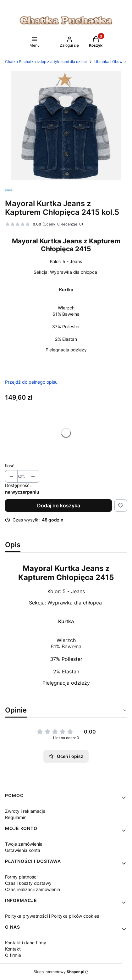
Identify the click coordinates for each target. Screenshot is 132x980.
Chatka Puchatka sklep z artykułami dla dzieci (46, 62)
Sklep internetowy (59, 972)
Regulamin (16, 817)
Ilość (10, 466)
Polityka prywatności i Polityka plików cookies (52, 916)
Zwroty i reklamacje (25, 811)
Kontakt (13, 949)
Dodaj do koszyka (59, 506)
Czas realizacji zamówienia (33, 889)
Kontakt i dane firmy (26, 943)
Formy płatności (21, 877)
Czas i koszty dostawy (28, 883)
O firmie (13, 955)
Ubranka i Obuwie (110, 62)
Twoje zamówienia (24, 844)
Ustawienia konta (23, 850)
